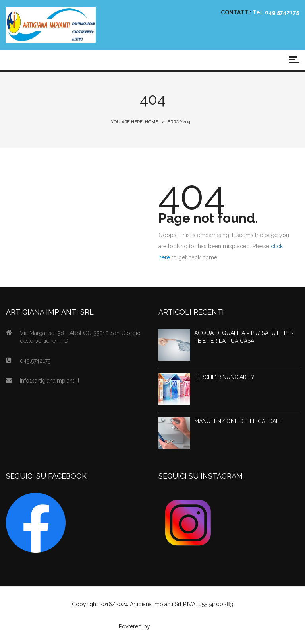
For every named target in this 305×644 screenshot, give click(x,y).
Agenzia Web (169, 626)
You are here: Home (135, 122)
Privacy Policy (152, 615)
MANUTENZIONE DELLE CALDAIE (237, 421)
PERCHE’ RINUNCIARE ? (224, 377)
